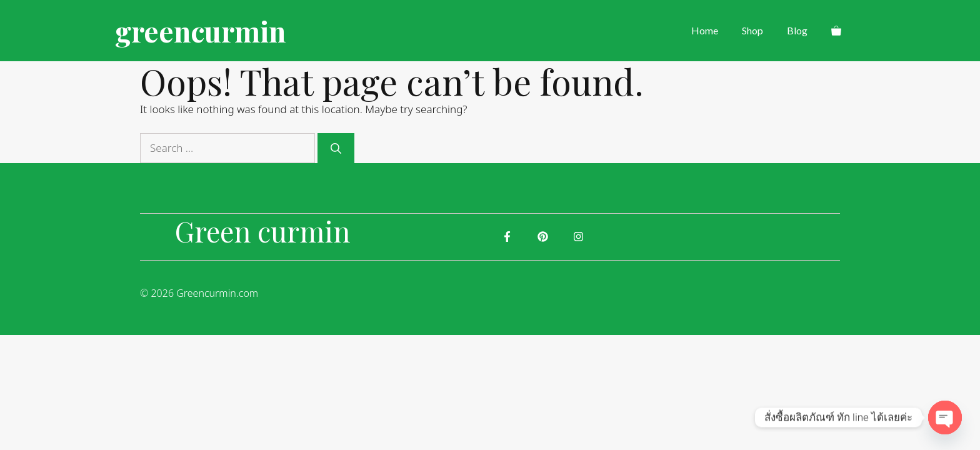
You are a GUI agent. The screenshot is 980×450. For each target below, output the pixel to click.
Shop (752, 30)
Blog (797, 30)
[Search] (336, 148)
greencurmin (200, 31)
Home (705, 30)
